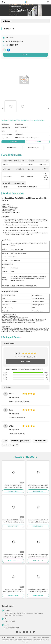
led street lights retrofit (20, 441)
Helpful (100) (15, 398)
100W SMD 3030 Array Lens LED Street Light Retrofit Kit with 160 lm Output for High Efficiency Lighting (13, 591)
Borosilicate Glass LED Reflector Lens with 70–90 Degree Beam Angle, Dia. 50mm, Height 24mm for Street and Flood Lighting (38, 591)
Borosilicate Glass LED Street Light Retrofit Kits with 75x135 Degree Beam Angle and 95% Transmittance (38, 556)
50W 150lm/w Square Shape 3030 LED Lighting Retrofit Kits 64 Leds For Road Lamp (38, 486)
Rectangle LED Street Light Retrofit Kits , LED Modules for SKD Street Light (38, 521)
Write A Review (26, 361)
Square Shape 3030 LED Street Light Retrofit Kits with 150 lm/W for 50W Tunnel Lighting (13, 521)
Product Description (33, 148)
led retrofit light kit (10, 445)
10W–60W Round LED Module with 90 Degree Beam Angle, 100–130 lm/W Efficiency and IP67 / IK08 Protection (13, 556)
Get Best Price (13, 142)
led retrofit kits (40, 441)
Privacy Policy (6, 637)
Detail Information (12, 148)
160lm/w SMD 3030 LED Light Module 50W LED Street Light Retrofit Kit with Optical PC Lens (13, 486)
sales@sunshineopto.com (14, 41)
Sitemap (14, 637)
